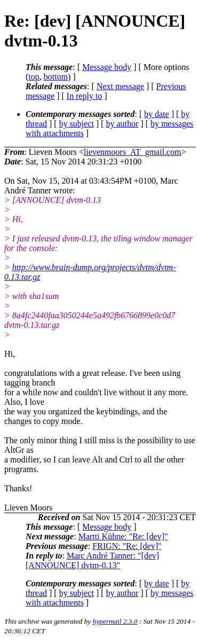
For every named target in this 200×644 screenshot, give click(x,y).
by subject (77, 124)
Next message (120, 86)
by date (157, 114)
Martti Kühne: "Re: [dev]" (123, 536)
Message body (107, 67)
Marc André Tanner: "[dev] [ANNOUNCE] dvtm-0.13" (92, 560)
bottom (56, 77)
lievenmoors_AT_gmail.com (133, 152)
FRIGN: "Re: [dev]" (127, 546)
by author (122, 124)
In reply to (85, 96)
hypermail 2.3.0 (115, 621)
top (34, 77)
